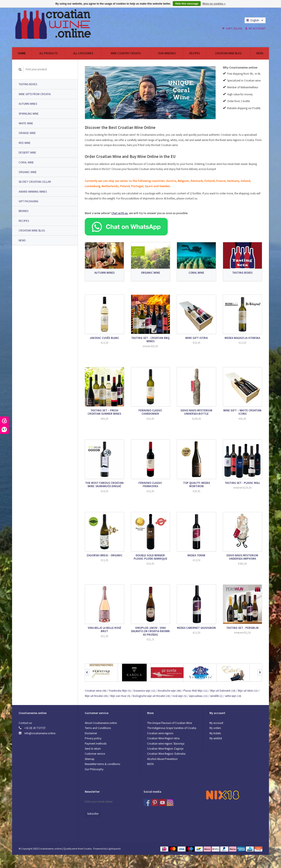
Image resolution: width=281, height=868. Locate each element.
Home (22, 53)
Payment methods (96, 744)
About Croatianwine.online (101, 723)
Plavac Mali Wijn (195, 691)
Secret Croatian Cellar (35, 182)
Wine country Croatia (126, 53)
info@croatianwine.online (40, 733)
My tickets (215, 733)
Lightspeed (114, 849)
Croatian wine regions (160, 733)
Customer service (95, 754)
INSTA (150, 764)
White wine (26, 123)
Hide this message (187, 4)
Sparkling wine (29, 114)
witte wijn (233, 696)
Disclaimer (91, 733)
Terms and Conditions (98, 728)
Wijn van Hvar (120, 696)
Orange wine (27, 133)
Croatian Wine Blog (228, 53)
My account (255, 28)
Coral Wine (26, 162)
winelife (216, 696)
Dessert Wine (27, 153)
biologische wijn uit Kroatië (151, 696)
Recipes (195, 53)
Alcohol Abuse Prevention (162, 759)
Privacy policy (93, 738)
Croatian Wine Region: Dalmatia (166, 754)
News (260, 53)
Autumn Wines (28, 104)
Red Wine (25, 143)
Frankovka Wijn (120, 691)
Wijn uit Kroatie (96, 696)
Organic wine (28, 172)
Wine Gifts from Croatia (35, 94)
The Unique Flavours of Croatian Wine (169, 723)
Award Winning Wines (33, 192)
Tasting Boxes (28, 84)
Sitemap (90, 759)
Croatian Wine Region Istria (163, 738)
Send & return (93, 749)
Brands (23, 211)
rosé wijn (179, 696)
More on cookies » (214, 4)
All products (48, 53)
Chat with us (119, 213)
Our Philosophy (94, 769)
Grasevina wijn (144, 691)
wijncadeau (198, 696)
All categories (83, 53)
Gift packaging (29, 201)
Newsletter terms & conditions (102, 764)
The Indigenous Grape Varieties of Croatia (172, 728)
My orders (215, 728)
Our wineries (167, 53)
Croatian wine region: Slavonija (166, 744)
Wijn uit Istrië (248, 691)
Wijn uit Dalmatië (223, 691)
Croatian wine (96, 691)
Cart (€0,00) (233, 28)
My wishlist (216, 738)
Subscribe (93, 814)
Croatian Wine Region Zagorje (165, 749)
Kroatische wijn (169, 691)
